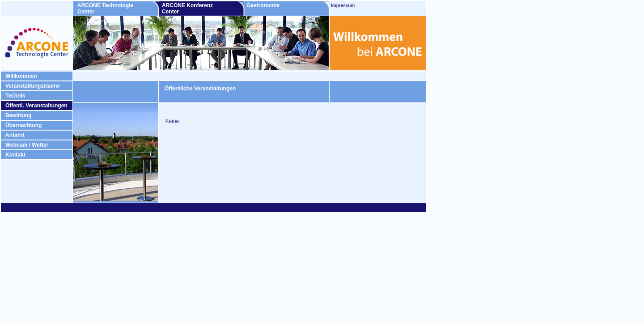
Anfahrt (15, 135)
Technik (15, 96)
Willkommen (21, 76)
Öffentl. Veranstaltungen (36, 106)
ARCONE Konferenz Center (187, 8)
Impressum (343, 6)
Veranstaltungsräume (33, 86)
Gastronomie (278, 5)
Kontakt (15, 155)
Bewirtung (19, 115)
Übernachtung (23, 125)
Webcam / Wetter (27, 145)
